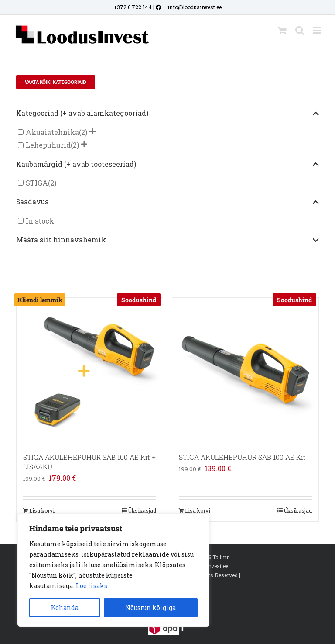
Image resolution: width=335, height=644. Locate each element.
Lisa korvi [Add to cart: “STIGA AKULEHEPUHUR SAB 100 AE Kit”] (198, 510)
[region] (113, 570)
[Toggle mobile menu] (317, 30)
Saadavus (167, 202)
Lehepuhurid (48, 145)
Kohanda (65, 608)
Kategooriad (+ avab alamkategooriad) (167, 114)
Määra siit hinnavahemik (167, 240)
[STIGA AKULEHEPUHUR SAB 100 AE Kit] (245, 371)
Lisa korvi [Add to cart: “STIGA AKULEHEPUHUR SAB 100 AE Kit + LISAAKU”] (42, 510)
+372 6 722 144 (133, 7)
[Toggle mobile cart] (282, 30)
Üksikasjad (142, 510)
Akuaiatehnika (52, 132)
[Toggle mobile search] (300, 30)
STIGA (37, 183)
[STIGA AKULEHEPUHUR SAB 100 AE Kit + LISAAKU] (90, 371)
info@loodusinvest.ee (195, 7)
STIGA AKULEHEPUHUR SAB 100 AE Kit (242, 457)
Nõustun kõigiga (150, 608)
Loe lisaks (92, 586)
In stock (40, 221)
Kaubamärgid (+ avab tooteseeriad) (167, 165)
